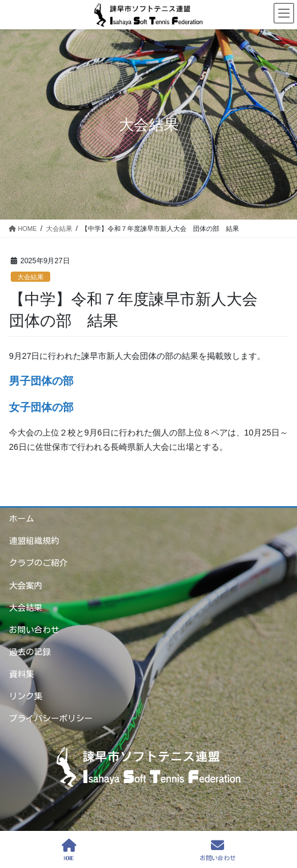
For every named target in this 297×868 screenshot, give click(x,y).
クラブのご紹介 (38, 563)
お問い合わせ (34, 630)
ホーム (22, 519)
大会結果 (30, 277)
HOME (69, 850)
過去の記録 (30, 652)
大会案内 (26, 586)
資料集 (22, 674)
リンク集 (26, 696)
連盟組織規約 (34, 541)
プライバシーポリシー (51, 718)
